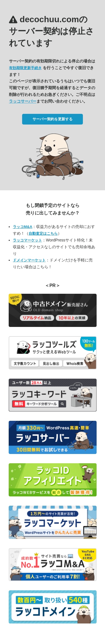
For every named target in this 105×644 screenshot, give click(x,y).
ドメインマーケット (29, 260)
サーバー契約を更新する (53, 119)
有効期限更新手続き (25, 68)
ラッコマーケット (27, 240)
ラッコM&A (23, 227)
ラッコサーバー (23, 101)
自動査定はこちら (43, 233)
